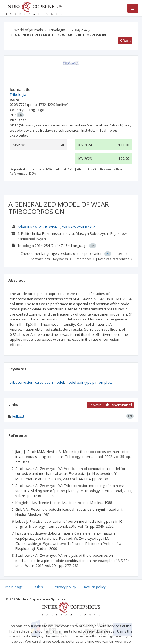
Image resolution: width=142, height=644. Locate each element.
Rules (38, 587)
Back (125, 41)
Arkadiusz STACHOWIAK (37, 227)
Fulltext (18, 416)
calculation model (50, 382)
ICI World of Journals (26, 30)
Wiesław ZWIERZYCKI (79, 227)
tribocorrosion (22, 382)
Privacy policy (65, 587)
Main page (14, 587)
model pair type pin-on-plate (89, 382)
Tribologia (57, 30)
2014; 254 (82, 30)
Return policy (95, 587)
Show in (110, 405)
